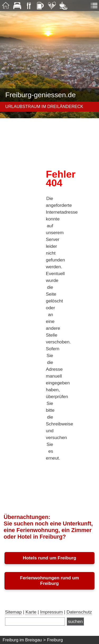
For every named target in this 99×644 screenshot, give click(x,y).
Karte (31, 612)
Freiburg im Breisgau (22, 640)
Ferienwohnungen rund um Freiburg (49, 581)
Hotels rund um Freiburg (49, 558)
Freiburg (55, 640)
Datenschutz (79, 612)
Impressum (51, 612)
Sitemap (13, 612)
